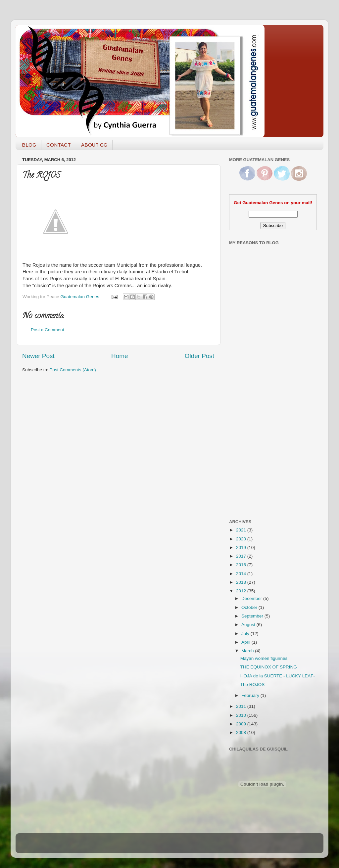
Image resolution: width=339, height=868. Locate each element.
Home (120, 356)
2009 (242, 724)
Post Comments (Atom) (73, 370)
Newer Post (38, 356)
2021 (242, 530)
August (249, 625)
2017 (242, 556)
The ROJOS (253, 685)
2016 (242, 565)
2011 (242, 706)
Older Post (199, 356)
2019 (242, 548)
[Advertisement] (256, 408)
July (246, 634)
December (252, 598)
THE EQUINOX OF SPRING (269, 667)
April (246, 642)
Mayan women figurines (264, 658)
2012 (242, 591)
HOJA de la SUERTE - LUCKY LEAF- (278, 676)
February (251, 695)
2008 (242, 732)
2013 (242, 582)
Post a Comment (48, 330)
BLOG (29, 145)
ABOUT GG (94, 145)
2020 (242, 539)
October (250, 607)
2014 (242, 574)
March (248, 651)
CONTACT (59, 145)
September (253, 616)
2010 (242, 715)
